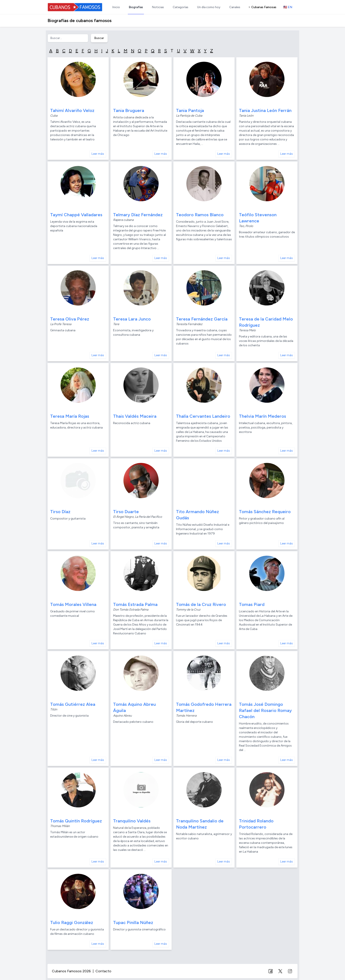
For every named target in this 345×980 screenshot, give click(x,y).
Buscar (99, 38)
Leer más (98, 154)
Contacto (103, 971)
